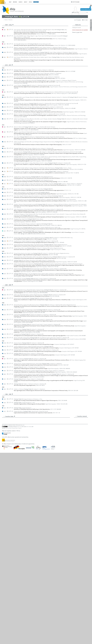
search (20, 2)
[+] (76, 416)
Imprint (20, 428)
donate (36, 2)
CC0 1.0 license (29, 427)
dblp (10, 2)
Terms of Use (8, 428)
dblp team (22, 425)
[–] (75, 25)
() (60, 93)
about (26, 2)
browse (15, 2)
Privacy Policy (15, 428)
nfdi (30, 2)
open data (20, 427)
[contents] (43, 234)
